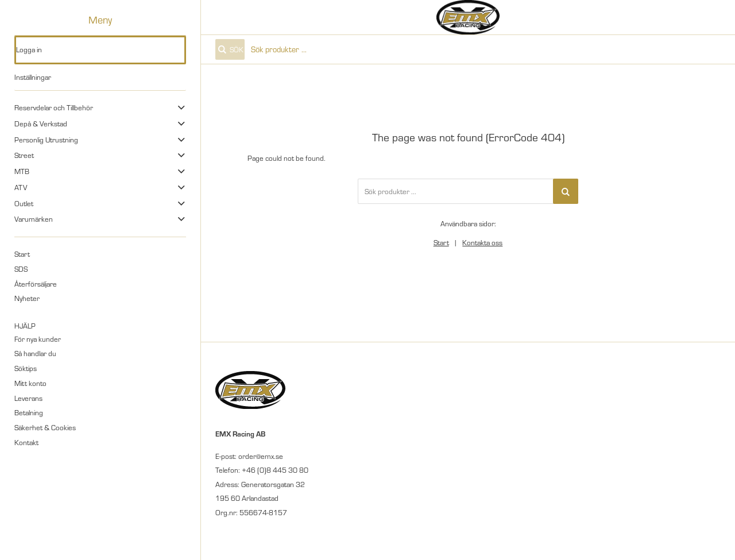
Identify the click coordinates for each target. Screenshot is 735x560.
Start (22, 254)
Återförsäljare (36, 284)
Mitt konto (30, 383)
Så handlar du (35, 353)
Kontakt (26, 442)
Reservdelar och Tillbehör (54, 107)
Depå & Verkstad (41, 123)
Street (24, 155)
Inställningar (33, 77)
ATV (21, 187)
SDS (21, 269)
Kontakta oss (482, 242)
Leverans (28, 398)
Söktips (26, 368)
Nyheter (27, 298)
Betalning (29, 412)
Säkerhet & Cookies (45, 427)
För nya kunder (38, 339)
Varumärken (34, 219)
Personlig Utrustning (46, 140)
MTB (22, 171)
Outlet (24, 203)
